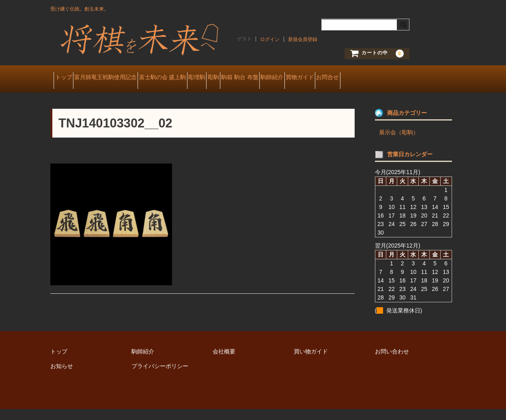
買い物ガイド (311, 362)
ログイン (270, 39)
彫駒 (274, 78)
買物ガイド (404, 78)
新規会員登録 (303, 39)
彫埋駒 (243, 78)
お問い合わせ (392, 362)
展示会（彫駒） (399, 143)
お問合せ (69, 95)
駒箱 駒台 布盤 (315, 78)
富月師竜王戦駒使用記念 (123, 78)
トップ (67, 78)
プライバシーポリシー (160, 377)
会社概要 (224, 362)
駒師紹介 (362, 78)
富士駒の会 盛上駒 (195, 78)
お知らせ (62, 377)
